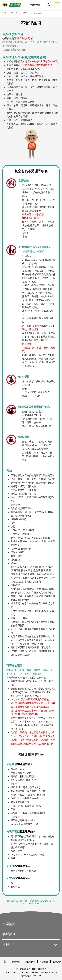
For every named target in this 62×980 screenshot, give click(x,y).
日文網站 (57, 962)
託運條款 (44, 962)
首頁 (5, 13)
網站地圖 (16, 962)
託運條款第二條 (43, 42)
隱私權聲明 (30, 962)
